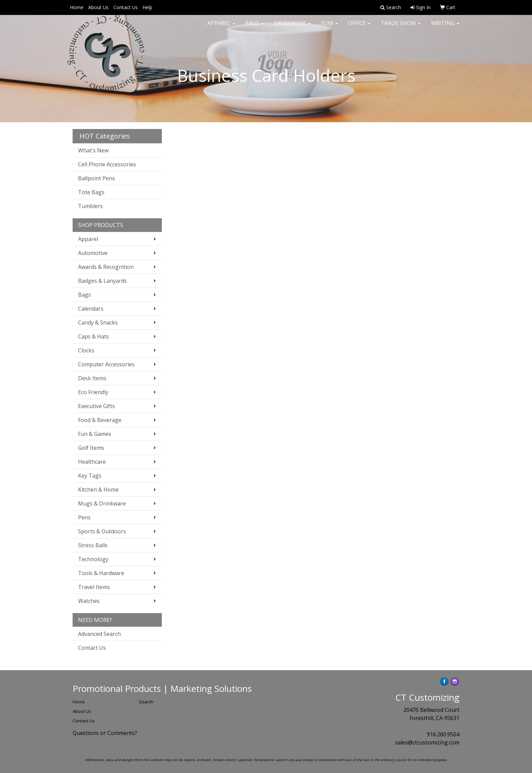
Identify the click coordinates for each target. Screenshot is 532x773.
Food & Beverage (100, 420)
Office (359, 27)
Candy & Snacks (98, 323)
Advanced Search (99, 634)
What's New (93, 150)
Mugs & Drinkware (102, 503)
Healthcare (92, 462)
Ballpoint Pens (97, 178)
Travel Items (94, 587)
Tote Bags (91, 192)
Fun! (329, 27)
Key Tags (90, 476)
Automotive (93, 253)
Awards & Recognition (106, 267)
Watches (89, 601)
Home (77, 7)
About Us (98, 7)
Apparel (221, 27)
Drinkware (292, 27)
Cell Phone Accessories (107, 164)
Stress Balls (93, 545)
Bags (255, 27)
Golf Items (91, 448)
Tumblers (90, 206)
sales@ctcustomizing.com (427, 742)
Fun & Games (95, 434)
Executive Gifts (97, 406)
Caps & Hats (93, 336)
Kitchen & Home (98, 490)
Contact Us (126, 7)
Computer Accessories (106, 364)
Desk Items (92, 378)
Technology (93, 559)
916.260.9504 (443, 734)
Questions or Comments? (105, 733)
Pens (84, 517)
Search (146, 702)
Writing (445, 27)
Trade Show (401, 27)
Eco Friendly (93, 392)
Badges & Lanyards (102, 281)
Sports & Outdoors (102, 531)
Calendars (91, 309)
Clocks (86, 350)
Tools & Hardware (101, 573)
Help (147, 7)
